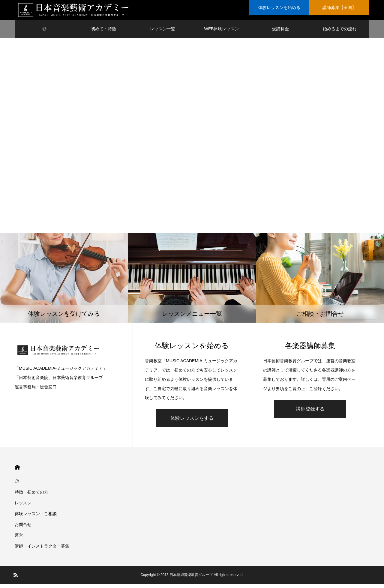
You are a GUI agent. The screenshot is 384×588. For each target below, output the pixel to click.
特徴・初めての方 (31, 496)
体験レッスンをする (192, 422)
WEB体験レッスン (221, 33)
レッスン (23, 507)
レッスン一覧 (163, 33)
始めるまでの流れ (340, 33)
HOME (17, 472)
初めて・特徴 (103, 33)
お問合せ (23, 529)
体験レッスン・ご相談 (36, 518)
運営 (19, 539)
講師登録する (310, 413)
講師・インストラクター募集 (42, 550)
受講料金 (280, 33)
